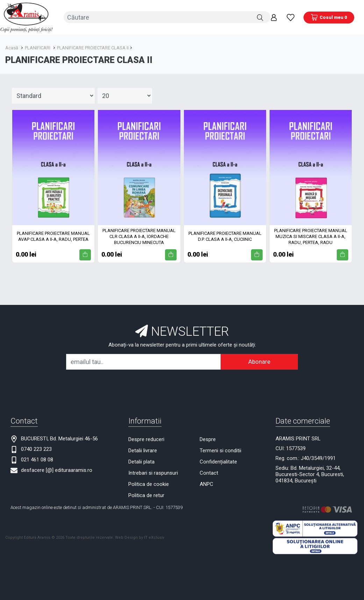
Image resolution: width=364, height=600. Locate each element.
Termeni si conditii (220, 450)
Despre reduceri (146, 439)
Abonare (259, 361)
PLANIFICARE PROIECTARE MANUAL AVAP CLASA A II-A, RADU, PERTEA (53, 236)
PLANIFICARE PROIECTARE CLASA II (93, 47)
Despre (208, 439)
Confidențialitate (218, 461)
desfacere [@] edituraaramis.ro (57, 470)
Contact (209, 473)
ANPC (206, 484)
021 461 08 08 (37, 459)
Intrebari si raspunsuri (153, 473)
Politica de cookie (149, 484)
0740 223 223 (36, 449)
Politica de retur (146, 495)
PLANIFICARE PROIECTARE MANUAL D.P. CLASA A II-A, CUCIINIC (225, 236)
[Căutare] (260, 17)
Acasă (12, 47)
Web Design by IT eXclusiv (140, 537)
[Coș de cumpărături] (329, 17)
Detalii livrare (143, 450)
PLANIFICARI (38, 47)
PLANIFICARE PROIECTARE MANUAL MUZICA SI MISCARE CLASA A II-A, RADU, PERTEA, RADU (311, 236)
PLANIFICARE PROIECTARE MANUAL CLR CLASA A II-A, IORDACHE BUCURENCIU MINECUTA (139, 236)
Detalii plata (141, 461)
